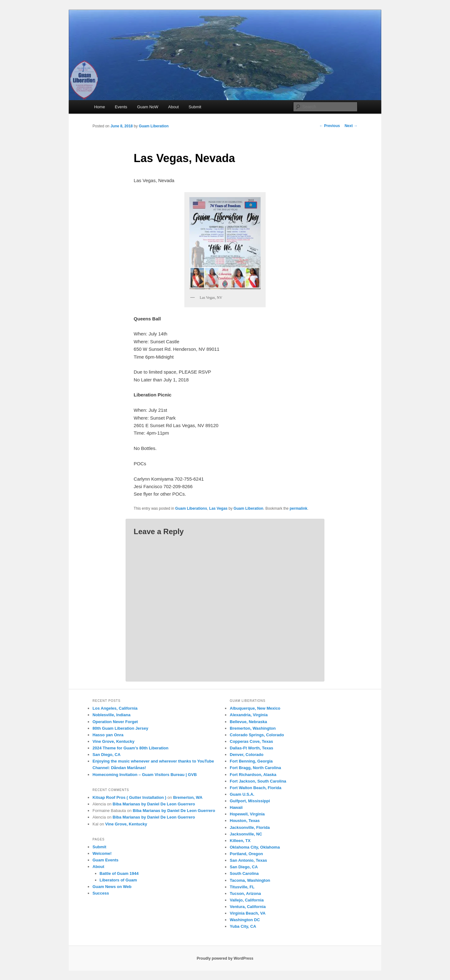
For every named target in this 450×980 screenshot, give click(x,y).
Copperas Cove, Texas (251, 741)
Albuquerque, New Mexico (255, 708)
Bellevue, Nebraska (248, 722)
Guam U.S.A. (242, 794)
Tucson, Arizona (245, 893)
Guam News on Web (112, 887)
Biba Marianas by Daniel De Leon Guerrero (154, 804)
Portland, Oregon (246, 854)
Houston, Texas (245, 821)
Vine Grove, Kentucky (113, 741)
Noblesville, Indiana (111, 715)
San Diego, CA (107, 755)
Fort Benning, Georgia (251, 761)
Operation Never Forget (115, 722)
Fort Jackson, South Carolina (258, 781)
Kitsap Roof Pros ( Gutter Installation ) (129, 797)
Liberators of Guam (118, 880)
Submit (195, 107)
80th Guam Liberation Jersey (120, 728)
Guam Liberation (154, 126)
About (173, 107)
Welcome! (102, 853)
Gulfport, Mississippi (250, 801)
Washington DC (245, 920)
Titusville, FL (242, 887)
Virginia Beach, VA (247, 913)
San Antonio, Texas (248, 860)
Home (100, 107)
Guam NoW (148, 107)
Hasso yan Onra (108, 735)
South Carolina (244, 873)
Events (121, 107)
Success (101, 893)
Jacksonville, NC (246, 834)
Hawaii (236, 807)
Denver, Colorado (247, 755)
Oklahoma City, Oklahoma (255, 847)
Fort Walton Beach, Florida (255, 788)
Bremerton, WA (188, 797)
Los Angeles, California (115, 708)
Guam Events (105, 860)
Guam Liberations (191, 508)
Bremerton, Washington (253, 728)
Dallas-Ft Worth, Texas (251, 748)
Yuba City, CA (243, 926)
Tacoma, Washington (250, 880)
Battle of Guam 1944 (119, 873)
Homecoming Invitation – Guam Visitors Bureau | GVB (145, 775)
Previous (330, 126)
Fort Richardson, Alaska (253, 775)
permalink (299, 508)
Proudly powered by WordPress (225, 958)
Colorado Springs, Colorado (257, 735)
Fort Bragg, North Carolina (255, 768)
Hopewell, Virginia (247, 814)
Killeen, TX (240, 841)
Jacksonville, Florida (250, 827)
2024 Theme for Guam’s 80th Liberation (130, 748)
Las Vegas (218, 508)
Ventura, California (248, 907)
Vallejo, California (247, 900)
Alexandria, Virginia (249, 715)
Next (351, 126)
